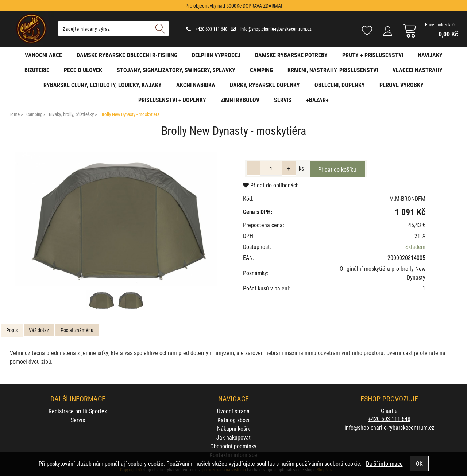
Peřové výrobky (402, 85)
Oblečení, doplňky (340, 85)
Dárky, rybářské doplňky (265, 85)
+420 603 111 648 (207, 29)
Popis (12, 330)
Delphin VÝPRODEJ (216, 55)
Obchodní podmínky (233, 446)
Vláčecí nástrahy (418, 70)
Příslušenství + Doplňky (172, 100)
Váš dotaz (39, 330)
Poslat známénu (77, 330)
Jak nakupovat (233, 437)
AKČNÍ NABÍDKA (196, 85)
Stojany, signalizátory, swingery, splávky (176, 70)
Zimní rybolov (240, 100)
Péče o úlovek (83, 70)
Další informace (384, 463)
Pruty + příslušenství (373, 55)
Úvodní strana (233, 411)
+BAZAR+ (317, 100)
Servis (283, 100)
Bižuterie (37, 70)
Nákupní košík (233, 428)
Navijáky (430, 55)
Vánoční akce (43, 55)
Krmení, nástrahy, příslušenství (333, 70)
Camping (261, 70)
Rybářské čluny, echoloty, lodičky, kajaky (103, 85)
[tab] (12, 330)
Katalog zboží (233, 420)
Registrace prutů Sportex (78, 411)
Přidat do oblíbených (271, 185)
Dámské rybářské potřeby (291, 55)
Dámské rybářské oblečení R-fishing (127, 55)
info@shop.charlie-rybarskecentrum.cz (271, 29)
